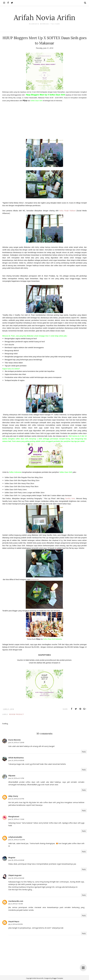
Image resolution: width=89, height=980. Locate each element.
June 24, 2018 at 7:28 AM (16, 743)
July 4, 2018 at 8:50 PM (15, 924)
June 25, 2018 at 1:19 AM (16, 819)
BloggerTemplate (58, 978)
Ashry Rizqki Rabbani (68, 211)
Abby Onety (13, 796)
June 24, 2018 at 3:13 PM (16, 778)
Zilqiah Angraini (15, 875)
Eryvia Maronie (14, 740)
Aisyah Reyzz (14, 921)
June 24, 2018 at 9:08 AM (16, 760)
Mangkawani (14, 816)
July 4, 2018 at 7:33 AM (16, 904)
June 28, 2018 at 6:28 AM (16, 860)
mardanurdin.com (16, 901)
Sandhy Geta (70, 499)
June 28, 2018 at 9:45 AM (16, 878)
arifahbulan (35, 579)
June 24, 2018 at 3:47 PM (16, 799)
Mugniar (12, 857)
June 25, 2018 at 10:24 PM (17, 840)
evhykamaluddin (15, 837)
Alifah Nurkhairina (16, 758)
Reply (84, 752)
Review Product (17, 714)
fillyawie (12, 776)
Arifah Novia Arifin (44, 17)
